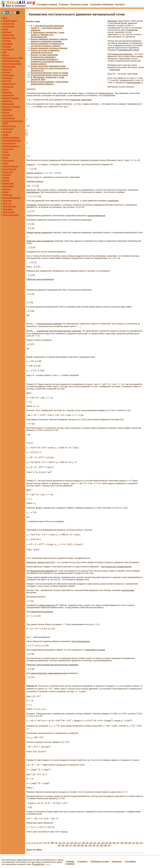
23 (103, 843)
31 (133, 843)
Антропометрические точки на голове (49, 73)
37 (71, 846)
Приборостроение (11, 138)
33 (141, 843)
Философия (8, 186)
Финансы (7, 189)
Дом (5, 52)
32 (137, 843)
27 (118, 843)
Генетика (7, 41)
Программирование (12, 140)
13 (64, 843)
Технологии (8, 172)
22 (99, 843)
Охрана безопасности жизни (13, 122)
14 (68, 843)
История (6, 72)
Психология (8, 149)
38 (74, 846)
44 (98, 846)
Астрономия (8, 26)
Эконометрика (9, 206)
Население (8, 115)
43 (94, 846)
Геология (7, 47)
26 (114, 843)
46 (105, 846)
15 (72, 843)
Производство (9, 143)
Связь (5, 158)
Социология (8, 161)
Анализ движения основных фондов (49, 48)
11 (56, 843)
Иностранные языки (12, 64)
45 (101, 846)
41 (86, 846)
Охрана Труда (9, 126)
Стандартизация (10, 166)
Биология (7, 32)
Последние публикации (102, 4)
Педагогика (8, 129)
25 (110, 843)
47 (109, 846)
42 (90, 846)
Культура (7, 81)
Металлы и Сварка (11, 107)
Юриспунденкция (11, 215)
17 (79, 843)
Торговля (7, 175)
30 (130, 843)
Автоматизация (10, 21)
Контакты (120, 4)
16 (76, 843)
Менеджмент (9, 104)
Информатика (9, 67)
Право (6, 135)
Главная (70, 861)
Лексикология (9, 84)
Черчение (7, 201)
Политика (7, 132)
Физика (6, 181)
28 (122, 843)
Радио (5, 152)
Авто (5, 18)
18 (83, 843)
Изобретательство (11, 61)
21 (95, 843)
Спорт (5, 163)
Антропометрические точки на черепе (49, 75)
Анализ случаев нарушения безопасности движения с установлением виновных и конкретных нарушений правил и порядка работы (47, 59)
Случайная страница (47, 4)
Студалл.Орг (38, 864)
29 (126, 843)
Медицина (7, 101)
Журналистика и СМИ (13, 58)
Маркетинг (7, 92)
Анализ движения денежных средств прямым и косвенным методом (49, 40)
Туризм (6, 178)
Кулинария (8, 78)
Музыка (6, 112)
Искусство (7, 69)
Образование (9, 118)
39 (78, 846)
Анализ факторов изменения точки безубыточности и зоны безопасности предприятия (50, 68)
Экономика (8, 209)
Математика (8, 95)
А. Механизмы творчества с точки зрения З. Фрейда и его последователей (47, 35)
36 (67, 846)
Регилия (6, 155)
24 (106, 843)
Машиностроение (11, 98)
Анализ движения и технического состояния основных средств (47, 45)
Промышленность (11, 146)
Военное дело (9, 38)
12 (60, 843)
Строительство (10, 169)
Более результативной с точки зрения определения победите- (49, 83)
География (8, 44)
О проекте (64, 4)
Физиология (8, 183)
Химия (6, 192)
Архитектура (8, 24)
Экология (7, 203)
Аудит (5, 29)
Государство (8, 49)
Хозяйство (7, 195)
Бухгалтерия (8, 35)
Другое (6, 55)
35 (63, 846)
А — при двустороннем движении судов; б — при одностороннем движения (47, 28)
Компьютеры (8, 75)
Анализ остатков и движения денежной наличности (45, 52)
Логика (6, 90)
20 (91, 843)
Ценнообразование (12, 198)
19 (87, 843)
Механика (7, 110)
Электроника (9, 212)
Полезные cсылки (79, 4)
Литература (8, 87)
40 (82, 846)
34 (59, 846)
